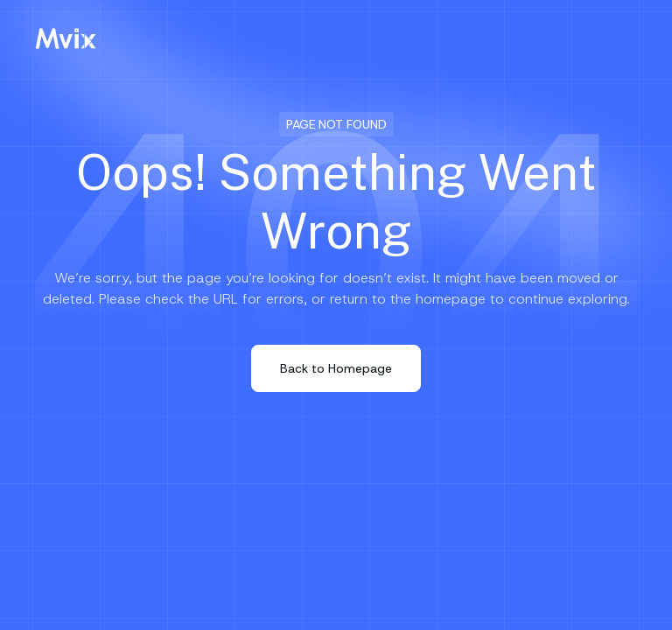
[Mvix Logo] (66, 38)
